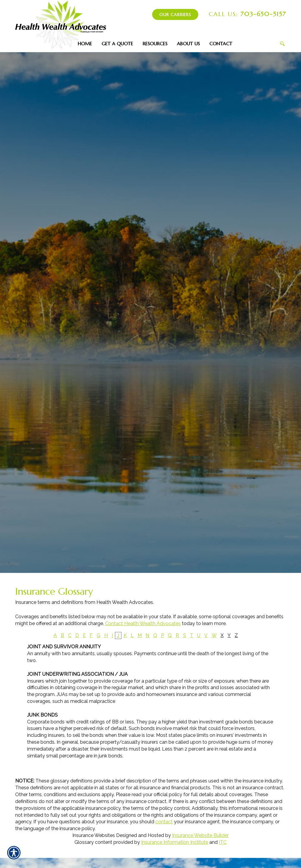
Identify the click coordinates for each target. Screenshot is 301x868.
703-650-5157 (247, 14)
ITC (223, 842)
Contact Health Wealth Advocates (143, 623)
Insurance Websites (94, 835)
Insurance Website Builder (200, 835)
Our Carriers (175, 15)
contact (164, 822)
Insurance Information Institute (175, 842)
